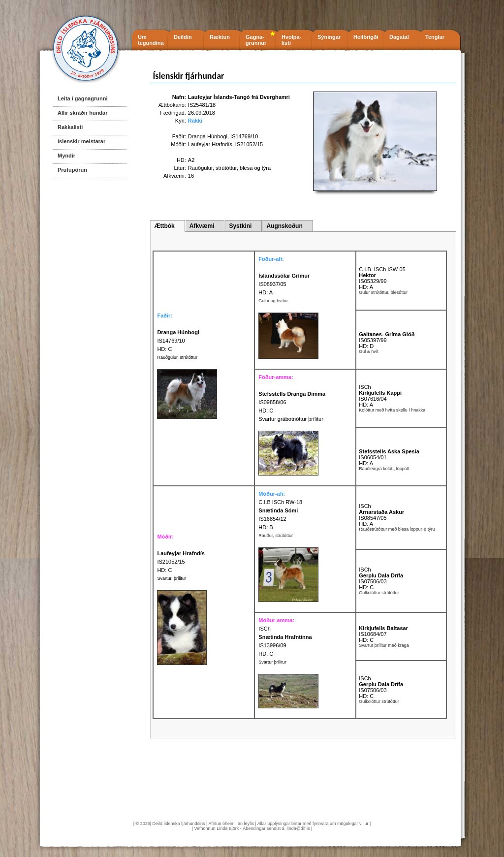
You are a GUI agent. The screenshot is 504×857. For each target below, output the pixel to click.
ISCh (365, 387)
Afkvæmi (202, 226)
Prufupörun (72, 170)
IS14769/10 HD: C (178, 341)
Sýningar (329, 37)
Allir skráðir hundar (82, 113)
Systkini (240, 226)
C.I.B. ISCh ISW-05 (382, 269)
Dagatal (399, 37)
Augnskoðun (284, 226)
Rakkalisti (70, 127)
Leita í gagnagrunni (82, 98)
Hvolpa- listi (291, 40)
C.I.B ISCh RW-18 (280, 502)
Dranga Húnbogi (208, 136)
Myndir (66, 156)
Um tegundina (151, 40)
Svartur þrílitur (272, 662)
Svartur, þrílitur (172, 578)
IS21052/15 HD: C (181, 562)
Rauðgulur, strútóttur (177, 357)
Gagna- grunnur (256, 40)
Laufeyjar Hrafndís (210, 144)
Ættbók (164, 226)
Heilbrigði (366, 37)
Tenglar (435, 37)
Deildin (183, 37)
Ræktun (220, 37)
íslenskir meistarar (81, 141)
